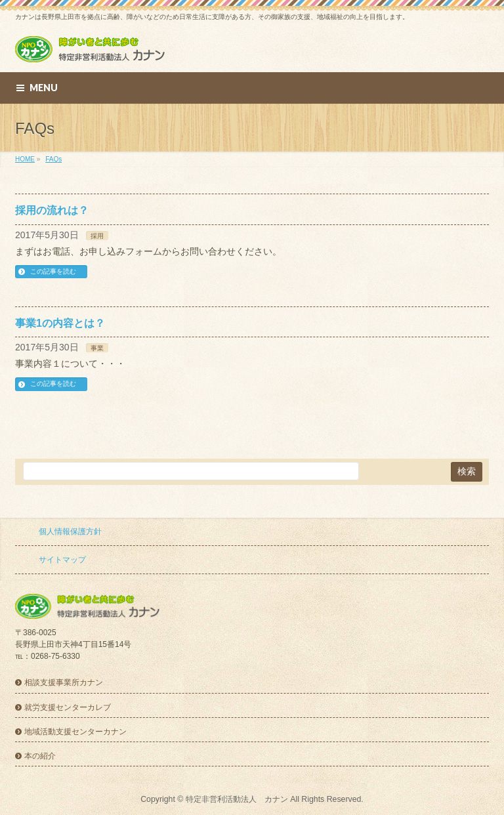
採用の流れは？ (52, 210)
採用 (97, 236)
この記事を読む (53, 271)
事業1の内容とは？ (60, 323)
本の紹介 (40, 756)
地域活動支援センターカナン (75, 732)
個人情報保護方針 (70, 532)
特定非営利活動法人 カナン (237, 799)
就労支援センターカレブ (68, 707)
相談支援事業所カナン (64, 682)
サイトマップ (62, 560)
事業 (97, 348)
